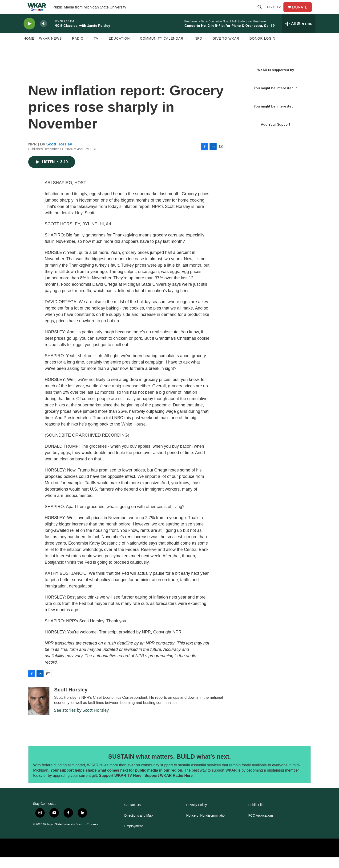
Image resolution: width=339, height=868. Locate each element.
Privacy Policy (196, 816)
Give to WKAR (226, 49)
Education (119, 49)
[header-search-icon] (262, 12)
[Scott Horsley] (39, 711)
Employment (133, 837)
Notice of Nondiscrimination (206, 826)
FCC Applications (261, 826)
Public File (256, 816)
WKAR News (50, 49)
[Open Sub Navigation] (65, 49)
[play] (29, 34)
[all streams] (299, 34)
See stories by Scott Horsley (81, 721)
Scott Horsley (59, 155)
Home (29, 49)
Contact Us (132, 816)
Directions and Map (139, 826)
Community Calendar (162, 49)
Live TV (276, 12)
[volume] (44, 34)
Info (198, 49)
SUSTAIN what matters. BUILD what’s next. (170, 767)
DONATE (302, 12)
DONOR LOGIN (262, 49)
